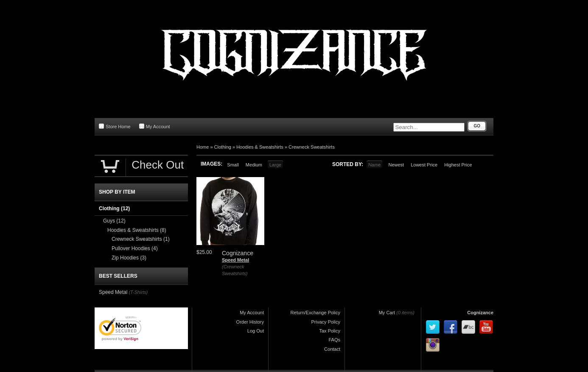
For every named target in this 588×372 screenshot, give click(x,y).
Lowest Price (424, 165)
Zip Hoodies (129, 258)
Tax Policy (330, 331)
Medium (254, 165)
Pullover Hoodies (135, 248)
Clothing (223, 147)
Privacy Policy (326, 322)
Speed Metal (235, 260)
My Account (155, 126)
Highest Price (458, 165)
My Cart (387, 313)
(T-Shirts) (138, 292)
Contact (332, 349)
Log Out (256, 331)
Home (203, 147)
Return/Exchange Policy (315, 313)
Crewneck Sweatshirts (312, 147)
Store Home (115, 126)
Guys (114, 221)
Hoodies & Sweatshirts (260, 147)
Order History (250, 322)
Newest (396, 165)
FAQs (334, 340)
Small (233, 165)
